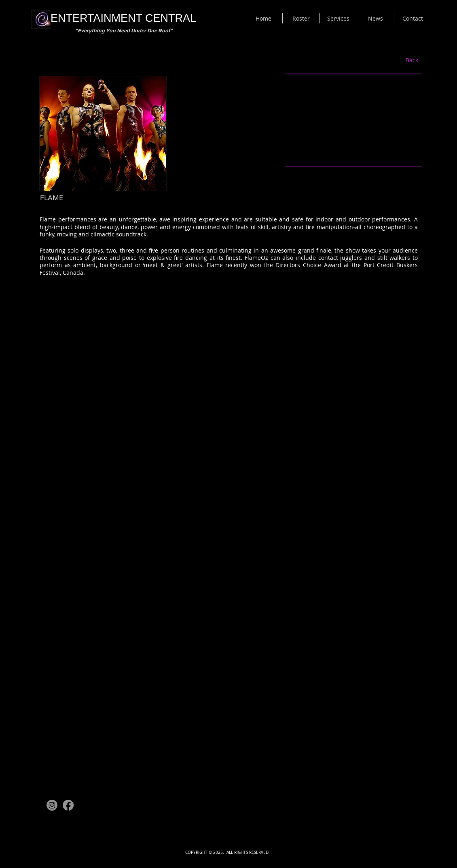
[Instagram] (52, 805)
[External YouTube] (353, 120)
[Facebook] (68, 805)
